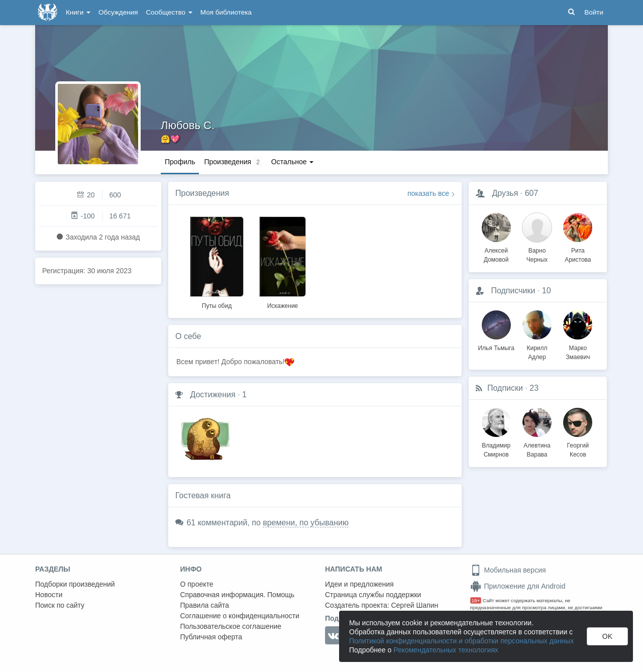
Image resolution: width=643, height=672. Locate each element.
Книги (78, 12)
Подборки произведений (75, 584)
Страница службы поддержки (373, 595)
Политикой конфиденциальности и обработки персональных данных (461, 641)
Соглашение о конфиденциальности (240, 616)
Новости (49, 595)
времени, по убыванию (306, 523)
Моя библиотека (226, 12)
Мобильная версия (508, 570)
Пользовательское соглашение (231, 626)
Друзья (505, 193)
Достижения (212, 395)
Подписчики (513, 291)
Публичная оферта (211, 637)
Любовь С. (188, 125)
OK (607, 636)
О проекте (197, 584)
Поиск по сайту (60, 605)
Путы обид (217, 306)
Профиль (180, 162)
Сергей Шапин (414, 605)
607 (532, 193)
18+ (476, 600)
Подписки (505, 388)
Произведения (202, 193)
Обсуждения (118, 12)
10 (547, 291)
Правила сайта (205, 605)
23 (534, 388)
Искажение (283, 306)
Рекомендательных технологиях (446, 650)
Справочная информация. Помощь (238, 595)
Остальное (293, 162)
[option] (217, 261)
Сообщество (169, 12)
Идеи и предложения (359, 584)
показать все (428, 193)
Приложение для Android (518, 586)
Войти (594, 12)
